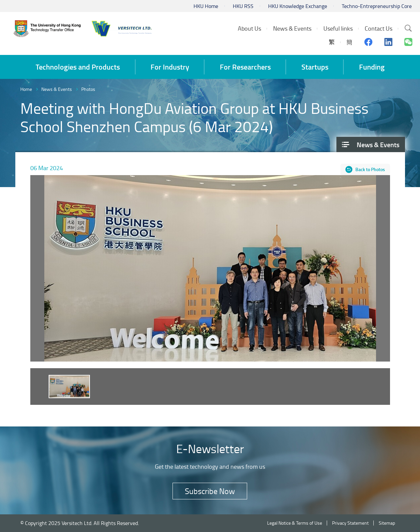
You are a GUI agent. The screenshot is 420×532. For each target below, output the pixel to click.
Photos (88, 89)
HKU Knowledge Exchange (298, 6)
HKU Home (206, 6)
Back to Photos (370, 169)
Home (26, 89)
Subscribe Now (210, 491)
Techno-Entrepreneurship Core (377, 6)
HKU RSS (243, 6)
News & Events (57, 89)
